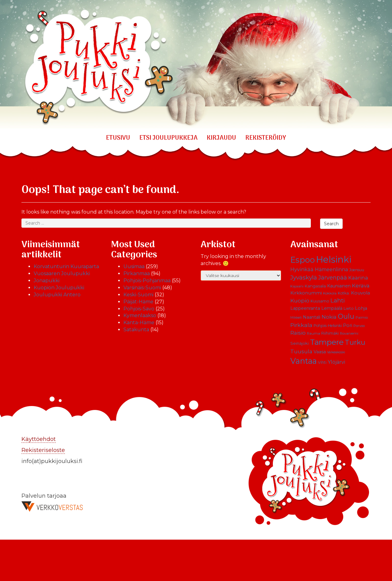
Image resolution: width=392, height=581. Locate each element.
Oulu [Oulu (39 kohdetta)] (346, 316)
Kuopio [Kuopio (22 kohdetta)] (300, 300)
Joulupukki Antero (57, 295)
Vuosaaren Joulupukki (62, 273)
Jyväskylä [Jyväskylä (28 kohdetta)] (304, 277)
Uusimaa (134, 266)
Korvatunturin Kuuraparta (66, 266)
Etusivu (118, 138)
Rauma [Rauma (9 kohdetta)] (313, 333)
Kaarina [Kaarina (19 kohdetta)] (358, 278)
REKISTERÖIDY (266, 138)
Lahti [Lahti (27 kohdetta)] (338, 300)
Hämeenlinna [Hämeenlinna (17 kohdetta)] (331, 270)
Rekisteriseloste (43, 450)
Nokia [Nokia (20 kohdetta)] (329, 317)
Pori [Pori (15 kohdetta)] (348, 325)
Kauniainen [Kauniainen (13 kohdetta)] (339, 286)
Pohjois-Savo (139, 309)
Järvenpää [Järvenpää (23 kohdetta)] (333, 277)
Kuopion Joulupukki (59, 288)
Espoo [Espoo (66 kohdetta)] (303, 260)
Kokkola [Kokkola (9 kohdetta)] (330, 293)
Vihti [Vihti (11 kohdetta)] (322, 362)
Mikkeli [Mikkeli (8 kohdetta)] (296, 318)
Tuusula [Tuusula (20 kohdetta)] (301, 351)
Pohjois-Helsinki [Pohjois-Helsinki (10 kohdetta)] (328, 326)
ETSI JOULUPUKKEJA (168, 138)
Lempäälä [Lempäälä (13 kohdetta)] (332, 308)
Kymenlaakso (140, 315)
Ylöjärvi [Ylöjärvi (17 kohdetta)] (336, 362)
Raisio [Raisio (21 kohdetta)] (298, 333)
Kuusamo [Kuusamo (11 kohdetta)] (320, 301)
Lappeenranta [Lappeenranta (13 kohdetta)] (305, 308)
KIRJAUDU (221, 138)
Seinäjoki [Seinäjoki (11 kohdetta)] (300, 343)
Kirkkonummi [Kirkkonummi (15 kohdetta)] (306, 293)
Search (331, 224)
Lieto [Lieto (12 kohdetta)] (349, 308)
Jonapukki (47, 281)
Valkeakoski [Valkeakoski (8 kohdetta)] (336, 352)
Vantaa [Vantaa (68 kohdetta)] (303, 361)
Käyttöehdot (39, 439)
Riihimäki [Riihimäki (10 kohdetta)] (330, 333)
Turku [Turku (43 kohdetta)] (355, 342)
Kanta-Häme (139, 323)
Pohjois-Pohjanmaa (147, 281)
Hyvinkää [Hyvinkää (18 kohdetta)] (302, 269)
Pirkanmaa (137, 273)
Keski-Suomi (138, 295)
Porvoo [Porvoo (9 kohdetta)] (359, 326)
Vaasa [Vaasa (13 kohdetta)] (320, 352)
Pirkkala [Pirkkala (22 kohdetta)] (301, 325)
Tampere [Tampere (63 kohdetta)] (327, 342)
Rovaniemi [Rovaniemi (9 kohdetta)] (349, 333)
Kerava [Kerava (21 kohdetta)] (361, 285)
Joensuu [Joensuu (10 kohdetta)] (357, 270)
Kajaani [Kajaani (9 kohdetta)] (297, 286)
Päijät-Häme (138, 302)
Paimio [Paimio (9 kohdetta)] (362, 317)
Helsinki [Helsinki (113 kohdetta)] (334, 259)
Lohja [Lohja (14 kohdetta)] (361, 308)
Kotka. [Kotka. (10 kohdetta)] (344, 293)
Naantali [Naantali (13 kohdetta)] (312, 317)
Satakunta (136, 330)
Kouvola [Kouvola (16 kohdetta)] (360, 293)
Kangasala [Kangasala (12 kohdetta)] (315, 286)
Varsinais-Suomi (142, 288)
